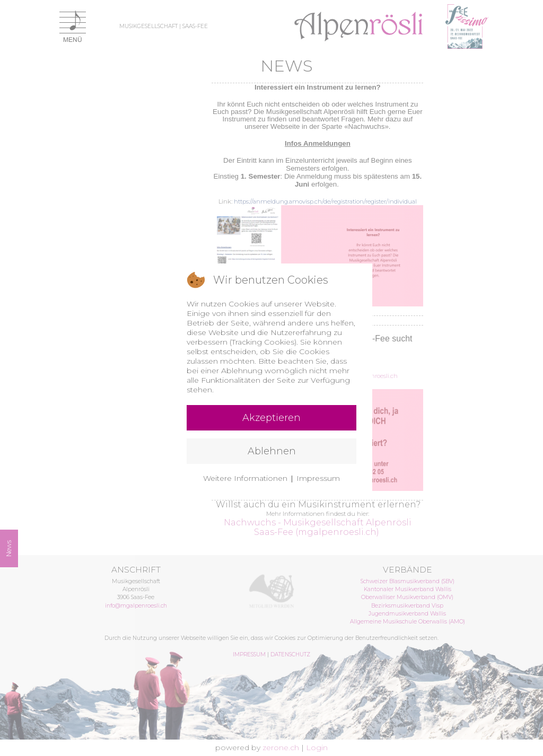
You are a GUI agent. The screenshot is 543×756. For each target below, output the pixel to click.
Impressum (318, 478)
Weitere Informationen (245, 478)
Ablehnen (272, 451)
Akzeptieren (271, 418)
